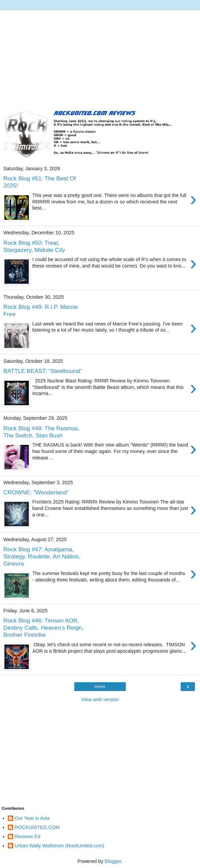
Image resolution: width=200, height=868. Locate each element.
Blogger (113, 861)
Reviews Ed (27, 836)
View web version (100, 699)
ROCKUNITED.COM (37, 827)
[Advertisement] (100, 58)
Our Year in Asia (32, 818)
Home (100, 687)
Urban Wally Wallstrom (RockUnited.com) (59, 846)
